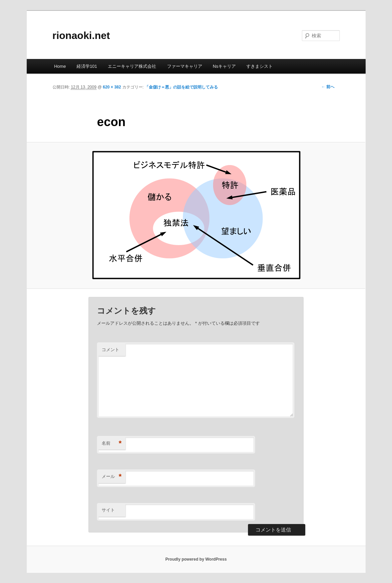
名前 (112, 444)
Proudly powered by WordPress (196, 559)
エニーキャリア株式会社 (132, 66)
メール (112, 477)
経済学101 (87, 66)
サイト (108, 510)
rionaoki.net (81, 35)
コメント (110, 350)
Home (60, 66)
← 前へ (328, 87)
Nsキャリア (224, 66)
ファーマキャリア (185, 66)
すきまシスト (260, 66)
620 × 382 (112, 87)
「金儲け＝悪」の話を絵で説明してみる (181, 87)
